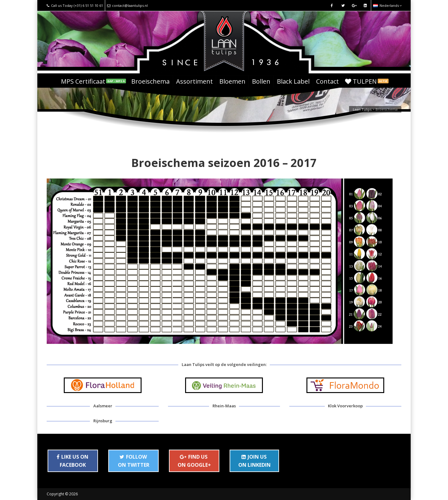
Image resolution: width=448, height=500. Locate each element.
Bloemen (232, 81)
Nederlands (387, 5)
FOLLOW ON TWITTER (134, 461)
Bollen (261, 81)
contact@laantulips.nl (127, 5)
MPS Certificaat (93, 81)
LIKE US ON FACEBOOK (72, 461)
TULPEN (367, 81)
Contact (327, 81)
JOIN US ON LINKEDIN (254, 461)
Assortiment (194, 81)
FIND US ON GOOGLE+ (194, 461)
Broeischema (150, 81)
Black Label (293, 81)
